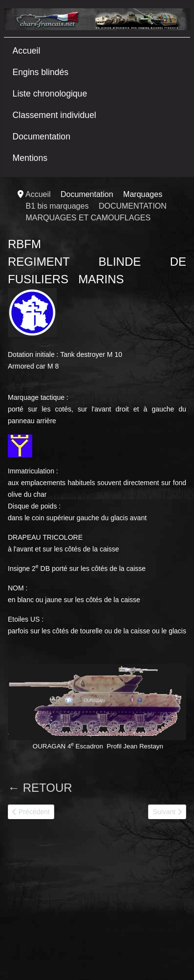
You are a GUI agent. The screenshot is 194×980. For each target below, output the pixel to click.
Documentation (42, 137)
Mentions (30, 158)
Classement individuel (54, 115)
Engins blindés (41, 72)
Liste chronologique (50, 94)
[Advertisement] (81, 903)
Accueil (27, 51)
